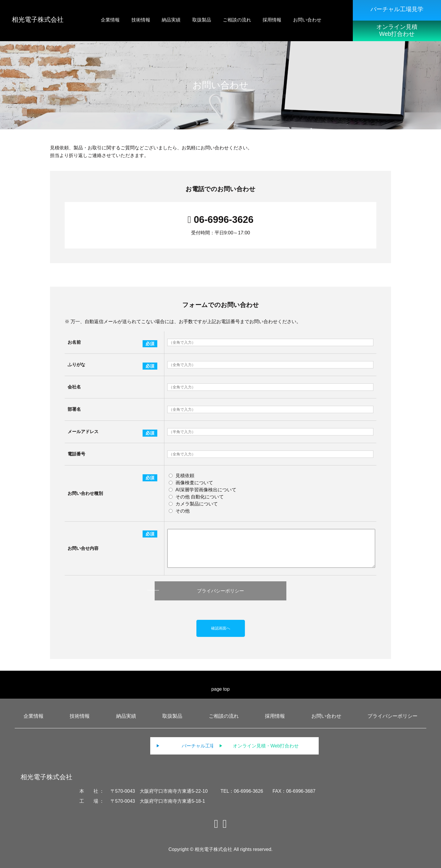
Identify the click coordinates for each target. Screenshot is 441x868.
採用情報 (275, 716)
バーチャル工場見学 (397, 9)
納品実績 (126, 716)
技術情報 (80, 716)
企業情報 (34, 716)
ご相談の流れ (224, 716)
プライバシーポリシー (220, 591)
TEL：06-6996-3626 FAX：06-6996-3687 (268, 791)
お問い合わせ (326, 716)
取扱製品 (172, 716)
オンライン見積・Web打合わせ (278, 746)
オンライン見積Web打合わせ (397, 30)
